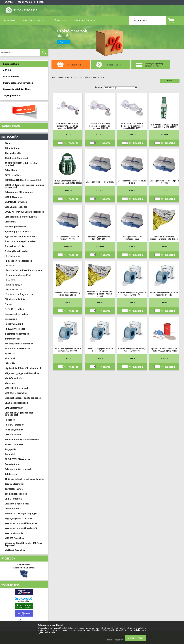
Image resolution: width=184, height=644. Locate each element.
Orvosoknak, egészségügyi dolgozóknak (19, 414)
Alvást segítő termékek (16, 158)
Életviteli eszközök (14, 246)
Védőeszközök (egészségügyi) (21, 514)
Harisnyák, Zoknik (14, 324)
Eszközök (11, 266)
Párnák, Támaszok (14, 425)
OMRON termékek (14, 408)
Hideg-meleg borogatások (19, 275)
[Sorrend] (121, 88)
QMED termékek (13, 435)
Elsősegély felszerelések (19, 261)
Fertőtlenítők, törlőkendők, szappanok (25, 270)
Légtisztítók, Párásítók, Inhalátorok (23, 368)
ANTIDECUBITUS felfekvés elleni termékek (21, 164)
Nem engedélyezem (114, 640)
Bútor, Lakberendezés (16, 207)
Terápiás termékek (14, 484)
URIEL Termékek (13, 499)
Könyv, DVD (10, 354)
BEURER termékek (14, 197)
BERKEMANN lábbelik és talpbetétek (23, 180)
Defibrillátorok (13, 256)
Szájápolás (10, 449)
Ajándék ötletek (13, 148)
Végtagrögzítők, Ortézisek (18, 518)
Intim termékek (12, 339)
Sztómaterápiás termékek (18, 469)
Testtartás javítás (14, 489)
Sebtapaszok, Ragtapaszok (20, 294)
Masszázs (10, 383)
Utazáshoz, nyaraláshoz (17, 504)
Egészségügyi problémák (18, 232)
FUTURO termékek (14, 309)
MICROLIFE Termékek (16, 393)
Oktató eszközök (14, 290)
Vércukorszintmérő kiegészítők (21, 528)
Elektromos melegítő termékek (21, 241)
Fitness (8, 304)
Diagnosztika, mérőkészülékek (21, 217)
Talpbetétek (11, 474)
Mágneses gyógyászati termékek (22, 373)
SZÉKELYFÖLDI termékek (17, 459)
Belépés (9, 2)
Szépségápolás (13, 464)
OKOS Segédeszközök (16, 403)
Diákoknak (10, 222)
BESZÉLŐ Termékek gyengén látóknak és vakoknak (24, 186)
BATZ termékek (13, 175)
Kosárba (74, 143)
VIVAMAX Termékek (15, 550)
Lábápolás (10, 363)
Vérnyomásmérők (14, 533)
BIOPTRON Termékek (16, 202)
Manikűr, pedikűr (13, 378)
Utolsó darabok (13, 509)
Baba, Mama (11, 170)
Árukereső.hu (24, 601)
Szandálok (10, 454)
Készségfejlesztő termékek (19, 344)
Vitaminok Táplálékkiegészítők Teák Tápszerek (23, 544)
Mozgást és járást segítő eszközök (23, 398)
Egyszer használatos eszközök (21, 237)
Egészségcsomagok (15, 227)
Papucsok (10, 420)
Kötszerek (11, 280)
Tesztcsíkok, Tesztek (16, 494)
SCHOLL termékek (14, 444)
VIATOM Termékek (14, 538)
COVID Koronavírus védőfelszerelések (24, 212)
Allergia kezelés (13, 153)
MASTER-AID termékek (17, 388)
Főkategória (57, 77)
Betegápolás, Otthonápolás (19, 192)
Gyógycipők (11, 319)
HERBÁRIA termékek (15, 329)
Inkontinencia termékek (17, 334)
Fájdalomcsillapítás (15, 299)
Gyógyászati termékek (16, 314)
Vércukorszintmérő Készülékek (21, 523)
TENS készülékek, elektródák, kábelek (24, 479)
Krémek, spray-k (14, 285)
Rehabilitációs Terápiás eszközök (22, 440)
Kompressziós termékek (17, 349)
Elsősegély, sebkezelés (17, 251)
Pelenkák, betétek (14, 430)
